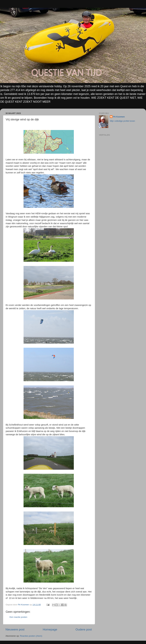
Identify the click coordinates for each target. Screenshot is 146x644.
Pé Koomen (119, 117)
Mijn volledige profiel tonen (122, 121)
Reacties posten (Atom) (31, 636)
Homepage (50, 629)
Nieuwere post (15, 629)
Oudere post (84, 629)
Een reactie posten (18, 617)
